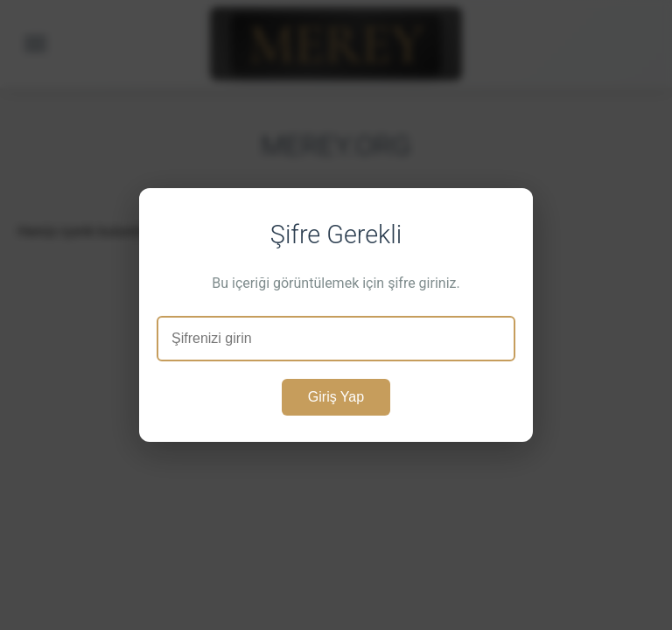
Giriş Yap (336, 397)
